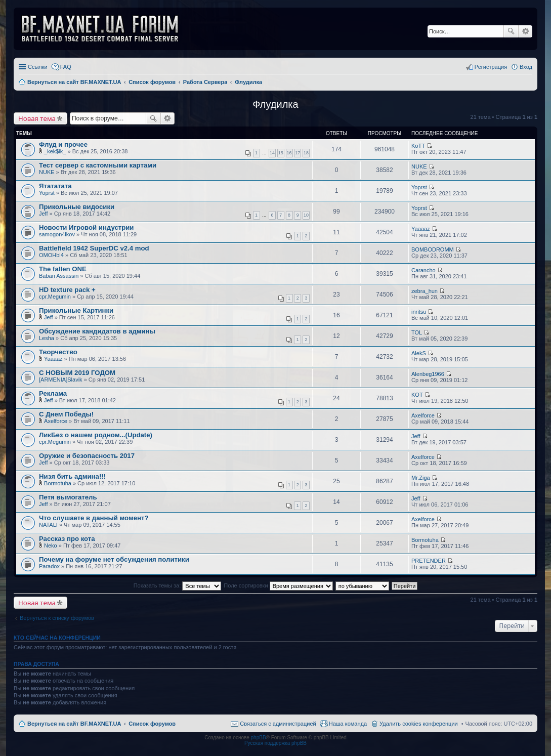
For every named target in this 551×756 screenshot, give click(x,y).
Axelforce (56, 421)
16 (289, 153)
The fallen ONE (63, 269)
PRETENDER (429, 561)
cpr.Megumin (55, 297)
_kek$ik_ (55, 151)
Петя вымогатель (68, 497)
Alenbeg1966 (428, 374)
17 (298, 153)
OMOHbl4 (51, 255)
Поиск (511, 31)
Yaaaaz (421, 229)
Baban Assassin (59, 276)
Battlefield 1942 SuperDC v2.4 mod (94, 248)
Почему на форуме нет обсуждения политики (114, 559)
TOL (417, 332)
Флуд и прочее (63, 144)
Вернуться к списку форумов (57, 618)
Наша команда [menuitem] (348, 724)
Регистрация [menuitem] (491, 67)
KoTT (418, 146)
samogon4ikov (57, 234)
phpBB (259, 738)
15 (281, 153)
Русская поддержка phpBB (275, 743)
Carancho (423, 270)
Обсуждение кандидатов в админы (97, 331)
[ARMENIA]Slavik (61, 380)
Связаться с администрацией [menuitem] (278, 724)
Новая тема (37, 118)
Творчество (58, 352)
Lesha (47, 338)
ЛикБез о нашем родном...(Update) (96, 435)
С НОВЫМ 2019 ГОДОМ (77, 373)
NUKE (47, 172)
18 (306, 153)
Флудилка (275, 104)
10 (306, 215)
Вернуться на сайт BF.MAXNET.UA (74, 724)
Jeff (44, 214)
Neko (51, 545)
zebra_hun (425, 291)
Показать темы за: (178, 585)
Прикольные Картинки (76, 310)
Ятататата (55, 186)
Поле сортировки (278, 585)
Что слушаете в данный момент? (94, 518)
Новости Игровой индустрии (86, 227)
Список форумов (152, 724)
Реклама (53, 393)
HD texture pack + (67, 290)
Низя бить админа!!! (72, 476)
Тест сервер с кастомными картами (98, 165)
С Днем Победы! (66, 414)
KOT (417, 395)
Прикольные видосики (77, 207)
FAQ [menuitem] (66, 67)
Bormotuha (58, 483)
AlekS (419, 353)
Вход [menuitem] (526, 67)
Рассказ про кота (67, 539)
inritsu (419, 312)
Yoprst (47, 193)
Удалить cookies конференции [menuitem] (419, 724)
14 (272, 153)
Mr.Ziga (421, 478)
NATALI (48, 525)
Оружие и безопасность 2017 (87, 456)
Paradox (49, 566)
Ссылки (38, 67)
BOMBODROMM (433, 249)
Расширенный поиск (525, 31)
